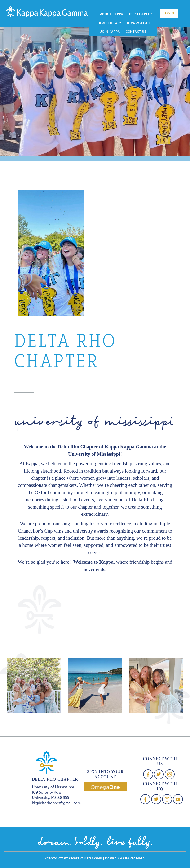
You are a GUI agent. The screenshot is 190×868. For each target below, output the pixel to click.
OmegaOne (91, 859)
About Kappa (112, 14)
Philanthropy (108, 23)
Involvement (139, 23)
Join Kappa (110, 32)
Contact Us (136, 32)
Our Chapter (141, 14)
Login (169, 13)
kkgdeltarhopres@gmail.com (56, 803)
